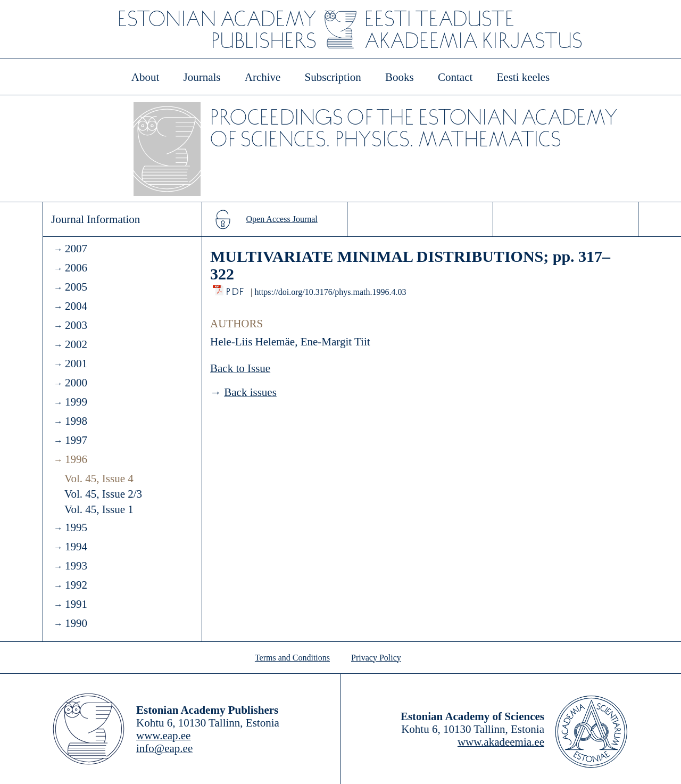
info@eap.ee (164, 748)
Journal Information (95, 219)
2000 (76, 383)
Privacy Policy (376, 658)
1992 (76, 585)
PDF (236, 289)
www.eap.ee (163, 736)
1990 (76, 623)
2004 (76, 306)
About (146, 77)
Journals (202, 77)
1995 (76, 527)
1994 (76, 547)
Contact (455, 77)
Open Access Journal (282, 219)
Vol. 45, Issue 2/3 (103, 494)
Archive (263, 77)
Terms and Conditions (292, 658)
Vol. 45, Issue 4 (99, 478)
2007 (76, 249)
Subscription (333, 77)
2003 (76, 325)
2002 (76, 344)
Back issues (250, 392)
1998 (76, 421)
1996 (76, 459)
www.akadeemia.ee (501, 742)
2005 (76, 287)
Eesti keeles (524, 77)
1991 (76, 604)
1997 (76, 440)
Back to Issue (240, 368)
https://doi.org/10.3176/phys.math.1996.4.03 (330, 292)
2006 (76, 268)
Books (400, 77)
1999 (76, 402)
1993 (76, 566)
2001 (76, 364)
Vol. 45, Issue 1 (99, 509)
